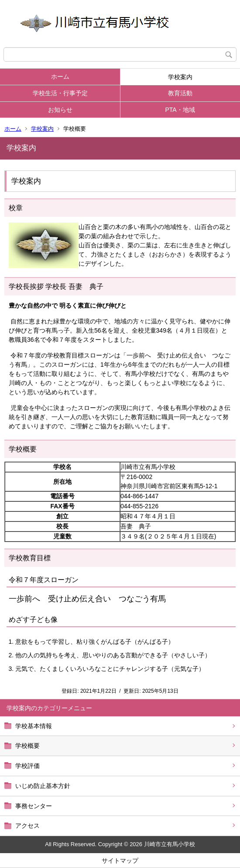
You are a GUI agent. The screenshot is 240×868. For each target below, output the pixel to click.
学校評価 (27, 766)
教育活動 (180, 93)
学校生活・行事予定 (60, 93)
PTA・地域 (180, 110)
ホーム (60, 76)
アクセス (27, 826)
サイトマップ (120, 861)
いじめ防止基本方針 (43, 786)
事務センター (34, 806)
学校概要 (27, 746)
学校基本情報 (34, 726)
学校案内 (180, 77)
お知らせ (60, 110)
